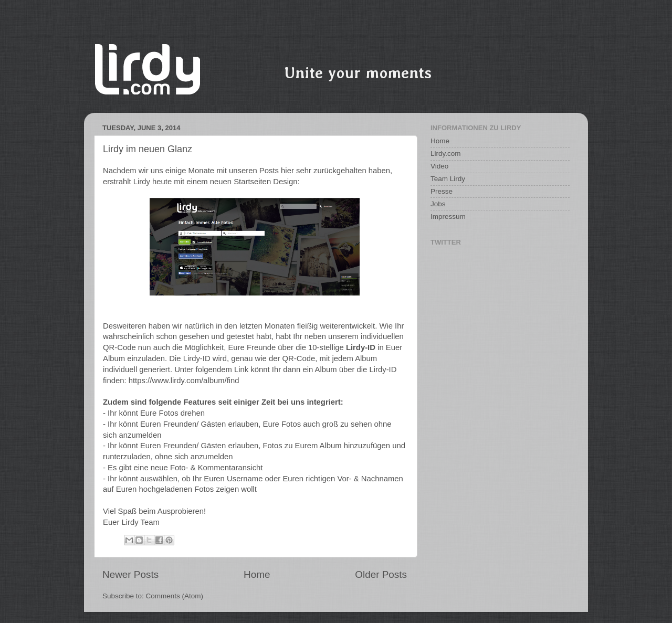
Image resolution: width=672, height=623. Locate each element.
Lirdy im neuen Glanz (148, 149)
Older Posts (381, 574)
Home (257, 574)
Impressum (448, 217)
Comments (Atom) (175, 596)
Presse (442, 191)
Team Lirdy (448, 179)
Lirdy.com (446, 154)
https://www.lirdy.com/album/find (184, 381)
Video (439, 166)
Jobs (438, 204)
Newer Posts (130, 574)
